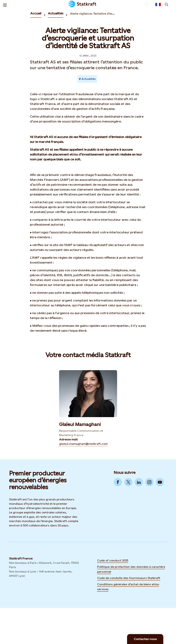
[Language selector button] (158, 5)
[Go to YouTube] (160, 482)
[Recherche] (167, 5)
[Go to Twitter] (128, 482)
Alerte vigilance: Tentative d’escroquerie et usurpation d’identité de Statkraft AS (93, 14)
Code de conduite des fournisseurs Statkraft (129, 578)
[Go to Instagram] (149, 482)
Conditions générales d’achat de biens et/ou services (128, 587)
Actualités (56, 13)
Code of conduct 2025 (113, 560)
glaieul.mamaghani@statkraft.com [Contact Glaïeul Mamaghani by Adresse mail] (83, 444)
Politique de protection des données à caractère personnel (131, 569)
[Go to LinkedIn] (139, 482)
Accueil (36, 13)
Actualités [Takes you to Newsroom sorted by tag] (89, 79)
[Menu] (5, 5)
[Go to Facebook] (118, 482)
